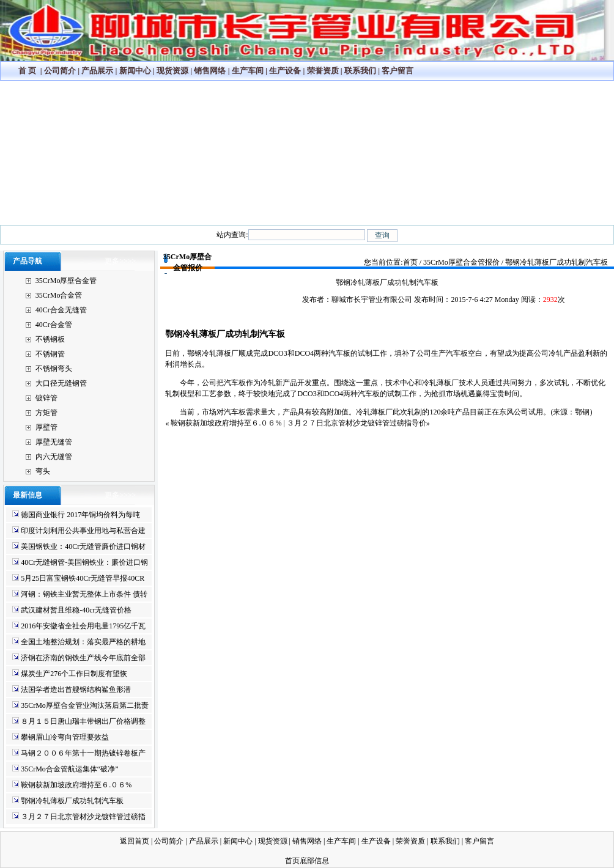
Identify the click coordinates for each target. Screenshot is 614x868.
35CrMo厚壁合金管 (66, 281)
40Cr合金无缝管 (61, 310)
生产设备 (285, 71)
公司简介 (60, 71)
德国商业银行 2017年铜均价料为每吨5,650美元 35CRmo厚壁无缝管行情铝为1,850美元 (76, 516)
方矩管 (46, 413)
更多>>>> (120, 261)
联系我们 (360, 71)
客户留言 (398, 71)
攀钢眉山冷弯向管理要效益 (61, 737)
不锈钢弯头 (54, 369)
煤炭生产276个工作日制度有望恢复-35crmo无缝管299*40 (70, 675)
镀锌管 (46, 398)
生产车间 (248, 71)
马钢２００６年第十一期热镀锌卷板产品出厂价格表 (79, 754)
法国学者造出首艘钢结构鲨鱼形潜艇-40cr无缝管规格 (72, 690)
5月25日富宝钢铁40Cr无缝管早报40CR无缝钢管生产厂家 (78, 579)
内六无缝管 (54, 457)
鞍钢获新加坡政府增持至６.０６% (72, 785)
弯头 (43, 471)
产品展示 (97, 71)
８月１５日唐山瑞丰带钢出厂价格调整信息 (79, 722)
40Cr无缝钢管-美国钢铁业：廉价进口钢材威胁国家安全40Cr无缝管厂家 (80, 563)
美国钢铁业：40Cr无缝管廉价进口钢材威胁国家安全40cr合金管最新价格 (79, 547)
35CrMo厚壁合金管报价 (461, 262)
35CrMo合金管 (59, 295)
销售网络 (210, 71)
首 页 (27, 71)
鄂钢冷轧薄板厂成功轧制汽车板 (68, 801)
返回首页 (135, 841)
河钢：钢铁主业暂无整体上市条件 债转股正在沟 (80, 595)
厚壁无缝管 (54, 442)
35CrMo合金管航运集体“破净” (65, 769)
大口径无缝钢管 (61, 383)
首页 (410, 262)
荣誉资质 (323, 71)
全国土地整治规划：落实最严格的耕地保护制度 (79, 643)
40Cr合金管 (54, 325)
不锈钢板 (50, 339)
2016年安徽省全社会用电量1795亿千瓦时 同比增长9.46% (79, 627)
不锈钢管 (50, 354)
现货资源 (172, 71)
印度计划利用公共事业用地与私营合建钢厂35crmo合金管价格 (79, 531)
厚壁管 (46, 427)
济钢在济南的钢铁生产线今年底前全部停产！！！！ (79, 659)
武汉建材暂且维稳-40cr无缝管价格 (72, 610)
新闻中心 (135, 71)
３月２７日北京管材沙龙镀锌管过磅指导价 (79, 818)
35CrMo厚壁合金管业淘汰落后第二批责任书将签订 (80, 706)
